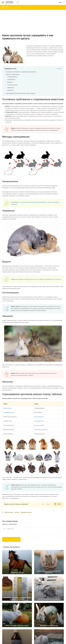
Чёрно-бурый (7, 408)
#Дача (35, 7)
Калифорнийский (9, 412)
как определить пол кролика (52, 279)
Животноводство (9, 512)
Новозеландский (9, 425)
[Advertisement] (33, 21)
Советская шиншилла (41, 430)
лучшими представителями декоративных (34, 202)
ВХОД (62, 3)
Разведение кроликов (26, 512)
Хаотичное (11, 90)
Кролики (17, 512)
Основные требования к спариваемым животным (21, 72)
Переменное (11, 79)
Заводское (11, 88)
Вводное (10, 82)
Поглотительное (12, 85)
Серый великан (39, 421)
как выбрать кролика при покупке (27, 279)
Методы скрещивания (13, 74)
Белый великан (39, 417)
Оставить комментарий (11, 539)
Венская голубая (39, 425)
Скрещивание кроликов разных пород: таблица (21, 93)
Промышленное (12, 77)
